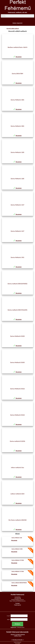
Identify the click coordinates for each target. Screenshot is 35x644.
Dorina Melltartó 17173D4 (18, 560)
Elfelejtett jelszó (21, 627)
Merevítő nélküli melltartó (13, 29)
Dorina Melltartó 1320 (17, 538)
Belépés (14, 23)
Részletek (19, 57)
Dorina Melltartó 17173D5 (18, 571)
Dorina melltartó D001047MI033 (19, 583)
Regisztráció (20, 23)
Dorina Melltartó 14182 (17, 549)
